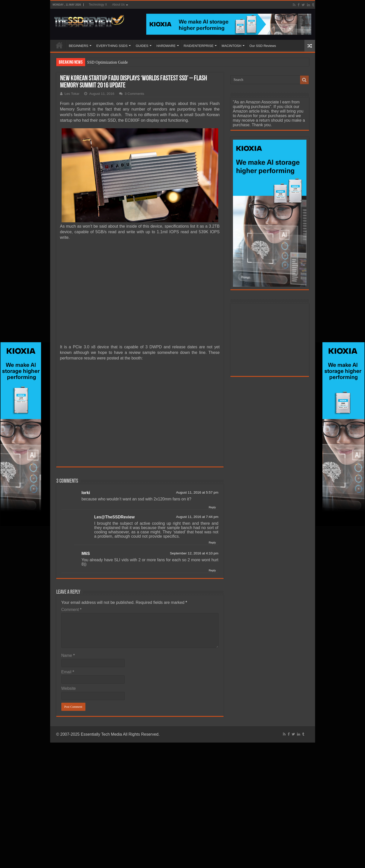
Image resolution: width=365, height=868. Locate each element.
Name (68, 655)
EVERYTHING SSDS (112, 46)
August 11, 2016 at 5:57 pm (197, 492)
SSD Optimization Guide (108, 62)
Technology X (98, 5)
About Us (118, 5)
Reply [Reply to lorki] (212, 507)
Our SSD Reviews (263, 46)
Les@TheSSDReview (115, 517)
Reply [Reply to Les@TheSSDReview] (212, 542)
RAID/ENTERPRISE (199, 46)
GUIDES (142, 46)
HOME (59, 45)
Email (68, 672)
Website (69, 688)
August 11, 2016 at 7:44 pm (197, 517)
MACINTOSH (231, 46)
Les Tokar (72, 94)
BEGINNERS (79, 46)
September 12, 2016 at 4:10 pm (194, 553)
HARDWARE (166, 46)
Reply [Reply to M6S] (212, 570)
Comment (71, 610)
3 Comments (134, 94)
